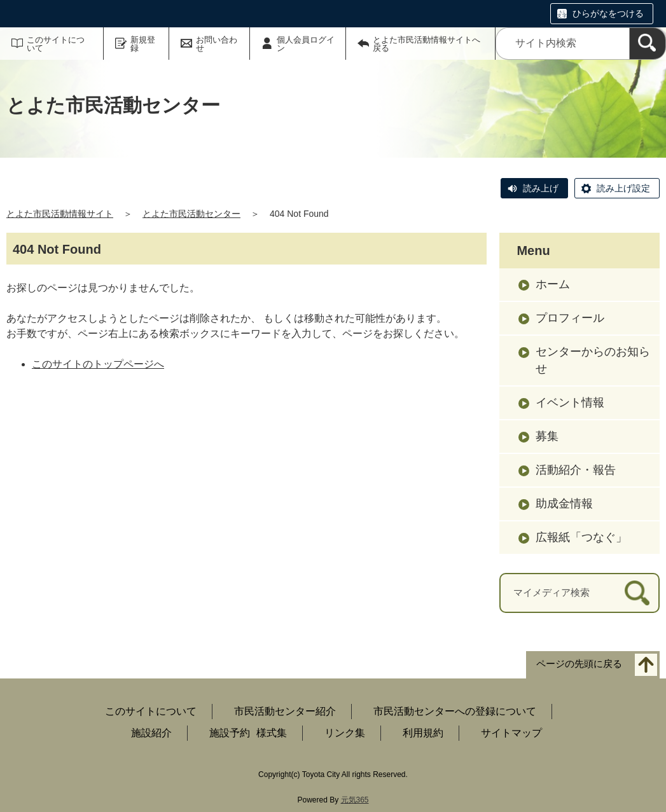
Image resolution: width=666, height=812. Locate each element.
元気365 (355, 800)
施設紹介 (151, 733)
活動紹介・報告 (576, 470)
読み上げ (541, 188)
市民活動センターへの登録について (455, 711)
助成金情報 (564, 504)
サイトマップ (511, 733)
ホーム (553, 284)
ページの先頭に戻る (579, 664)
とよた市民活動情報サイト (60, 214)
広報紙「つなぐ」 (581, 537)
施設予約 (230, 733)
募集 (547, 436)
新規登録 (143, 44)
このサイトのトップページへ (98, 364)
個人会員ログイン (306, 44)
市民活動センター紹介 (285, 711)
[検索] (648, 44)
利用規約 (423, 733)
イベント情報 (570, 403)
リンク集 (345, 733)
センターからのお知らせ (593, 360)
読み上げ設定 (623, 188)
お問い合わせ (217, 44)
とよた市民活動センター (191, 214)
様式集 (272, 733)
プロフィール (570, 318)
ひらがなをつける (608, 13)
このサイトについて (56, 44)
